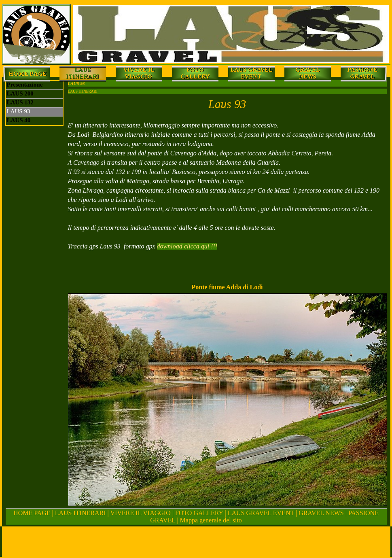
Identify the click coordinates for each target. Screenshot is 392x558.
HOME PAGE (32, 513)
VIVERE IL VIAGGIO (140, 513)
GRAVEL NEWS (321, 513)
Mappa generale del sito (211, 520)
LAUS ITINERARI (81, 513)
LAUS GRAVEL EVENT (261, 513)
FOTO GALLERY (199, 513)
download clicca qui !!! (187, 246)
